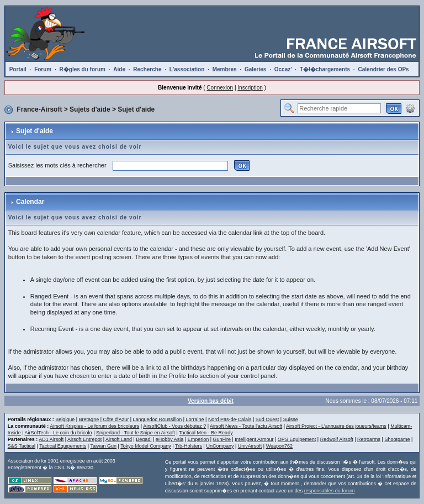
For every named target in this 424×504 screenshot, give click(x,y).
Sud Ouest (267, 419)
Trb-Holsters (189, 446)
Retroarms (369, 439)
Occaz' (283, 69)
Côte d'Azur (116, 419)
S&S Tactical (22, 446)
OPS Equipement (297, 439)
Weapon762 (279, 446)
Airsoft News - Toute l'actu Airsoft (246, 426)
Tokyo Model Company (146, 446)
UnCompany (220, 446)
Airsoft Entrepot (84, 439)
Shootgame (397, 439)
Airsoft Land (119, 439)
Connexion (220, 88)
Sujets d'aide (90, 109)
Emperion (198, 439)
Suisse (291, 419)
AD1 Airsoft (51, 439)
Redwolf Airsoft (337, 439)
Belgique (65, 419)
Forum (43, 69)
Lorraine (195, 419)
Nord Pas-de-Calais (230, 419)
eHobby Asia (170, 439)
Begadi (144, 439)
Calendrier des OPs (383, 69)
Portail (18, 69)
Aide (119, 69)
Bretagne (89, 419)
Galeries (255, 69)
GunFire (222, 439)
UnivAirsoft (250, 446)
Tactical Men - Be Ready (206, 433)
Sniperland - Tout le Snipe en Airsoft (136, 433)
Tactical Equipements (63, 446)
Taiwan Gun (103, 446)
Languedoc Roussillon (158, 419)
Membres (225, 69)
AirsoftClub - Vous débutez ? (174, 426)
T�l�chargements (325, 69)
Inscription (250, 88)
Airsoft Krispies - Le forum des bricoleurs (94, 426)
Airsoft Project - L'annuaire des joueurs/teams (336, 426)
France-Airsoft (39, 109)
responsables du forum (330, 491)
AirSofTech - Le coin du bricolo (59, 433)
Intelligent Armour (254, 439)
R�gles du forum (83, 69)
